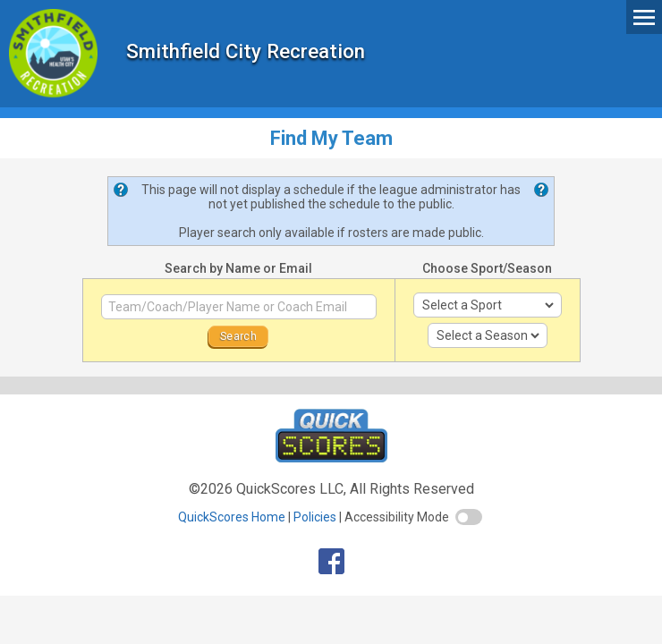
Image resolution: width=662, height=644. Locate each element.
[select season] (488, 335)
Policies (315, 517)
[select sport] (488, 305)
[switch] (469, 517)
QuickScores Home (232, 517)
